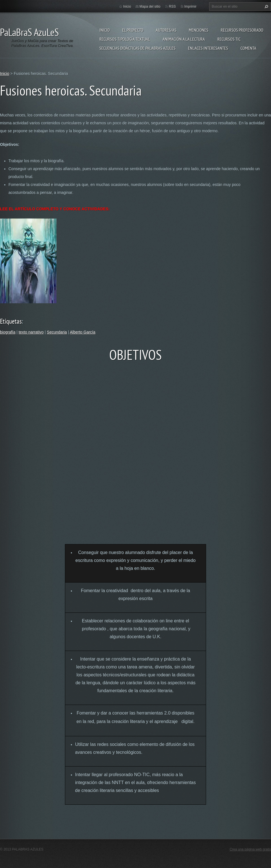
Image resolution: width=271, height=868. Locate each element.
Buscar (266, 7)
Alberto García (83, 332)
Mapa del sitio (150, 7)
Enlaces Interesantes (208, 48)
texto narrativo (31, 332)
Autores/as (166, 30)
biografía (8, 332)
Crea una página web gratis (250, 849)
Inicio (105, 30)
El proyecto (133, 30)
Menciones (199, 30)
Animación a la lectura (184, 39)
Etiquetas (11, 321)
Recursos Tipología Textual (125, 39)
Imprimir (190, 7)
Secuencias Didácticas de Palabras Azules (137, 48)
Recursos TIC (229, 39)
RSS (172, 7)
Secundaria (57, 332)
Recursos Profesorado (242, 30)
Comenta (248, 48)
